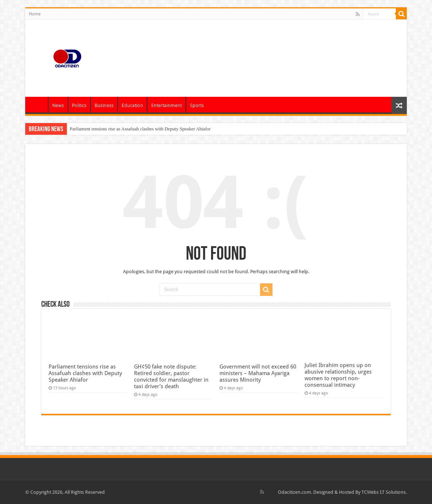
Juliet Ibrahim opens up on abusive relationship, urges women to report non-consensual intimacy (338, 375)
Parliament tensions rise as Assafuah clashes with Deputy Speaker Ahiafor (140, 129)
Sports (197, 105)
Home (35, 14)
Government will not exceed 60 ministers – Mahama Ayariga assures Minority (258, 373)
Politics (79, 105)
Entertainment (167, 105)
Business (104, 105)
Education (132, 105)
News (58, 105)
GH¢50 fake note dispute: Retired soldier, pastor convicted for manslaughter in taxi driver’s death (171, 377)
